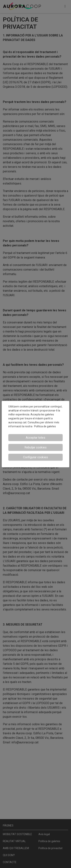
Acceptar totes (35, 438)
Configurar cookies (35, 457)
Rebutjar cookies (35, 447)
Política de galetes (45, 426)
